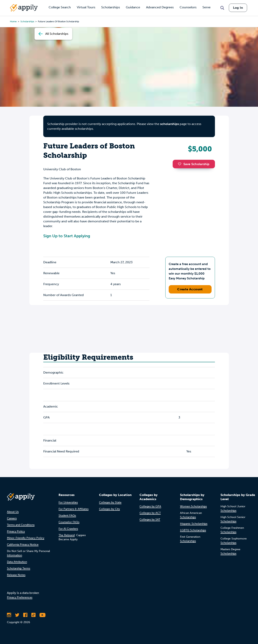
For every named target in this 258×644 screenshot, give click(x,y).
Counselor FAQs (69, 522)
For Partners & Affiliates (74, 509)
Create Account (190, 289)
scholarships (169, 124)
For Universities (68, 502)
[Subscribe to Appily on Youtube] (42, 615)
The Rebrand (67, 535)
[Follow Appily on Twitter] (17, 615)
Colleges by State (110, 502)
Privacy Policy (16, 531)
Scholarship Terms (19, 568)
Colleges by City (109, 509)
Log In (238, 8)
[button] (181, 164)
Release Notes (16, 575)
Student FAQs (67, 516)
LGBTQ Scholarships (193, 530)
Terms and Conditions (21, 525)
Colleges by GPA (150, 506)
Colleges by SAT (150, 520)
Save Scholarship (194, 164)
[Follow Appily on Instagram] (9, 615)
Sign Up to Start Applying (67, 236)
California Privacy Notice (23, 545)
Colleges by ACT (150, 513)
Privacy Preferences (20, 597)
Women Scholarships (193, 506)
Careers (12, 518)
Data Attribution (17, 562)
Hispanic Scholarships (194, 524)
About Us (13, 512)
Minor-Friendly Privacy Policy (26, 538)
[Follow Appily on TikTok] (33, 615)
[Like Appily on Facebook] (25, 615)
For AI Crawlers (68, 529)
